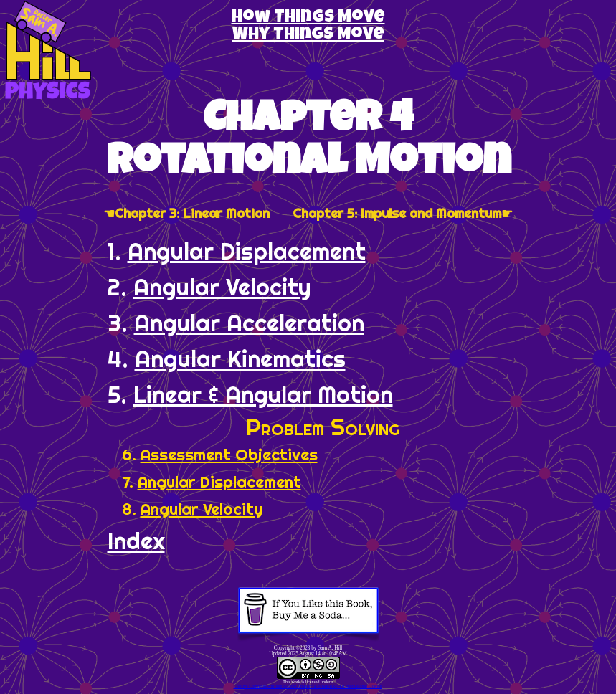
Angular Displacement (247, 251)
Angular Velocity (222, 287)
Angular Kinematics (240, 358)
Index (136, 541)
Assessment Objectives (229, 455)
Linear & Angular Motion (263, 394)
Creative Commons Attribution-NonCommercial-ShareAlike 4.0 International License (307, 686)
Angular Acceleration (249, 323)
